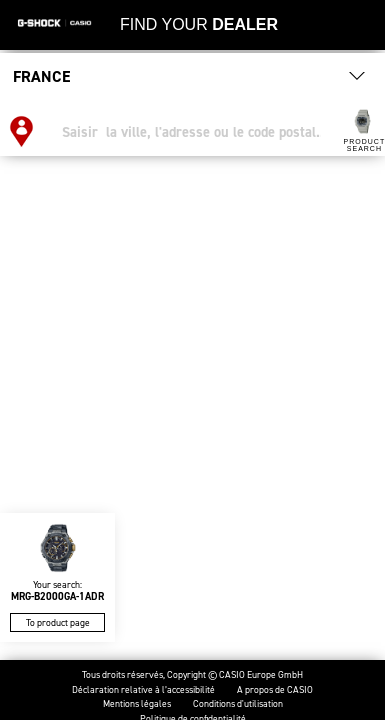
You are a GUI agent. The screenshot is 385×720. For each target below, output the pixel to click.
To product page (58, 622)
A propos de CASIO (275, 690)
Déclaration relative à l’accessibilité (143, 690)
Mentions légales (137, 704)
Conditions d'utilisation (238, 704)
